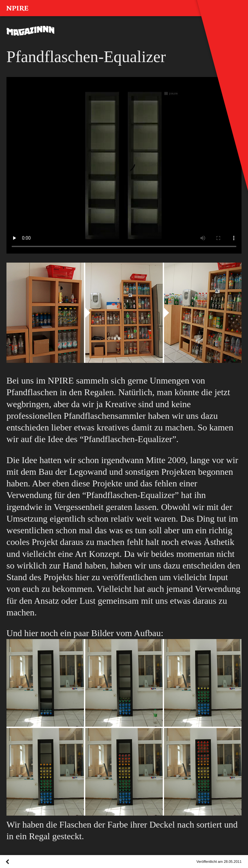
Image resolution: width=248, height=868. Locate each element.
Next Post (27, 868)
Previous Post (7, 868)
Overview (17, 868)
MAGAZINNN (31, 31)
